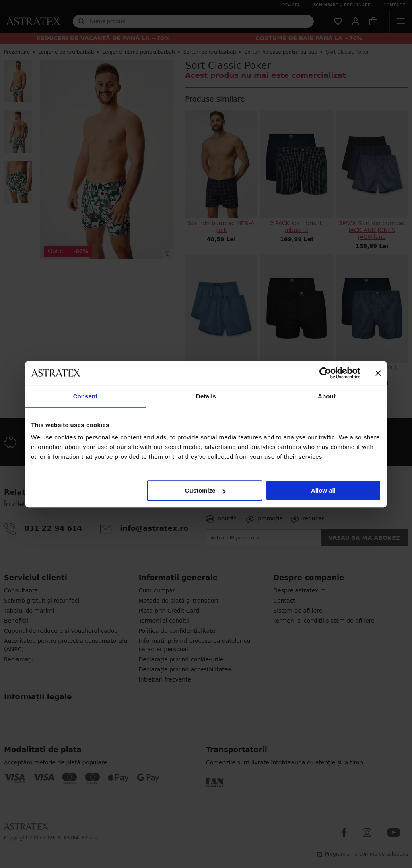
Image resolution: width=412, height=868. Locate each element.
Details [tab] (206, 396)
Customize (205, 490)
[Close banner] (378, 373)
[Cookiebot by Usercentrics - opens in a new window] (325, 373)
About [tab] (327, 396)
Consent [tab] (85, 396)
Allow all (323, 490)
